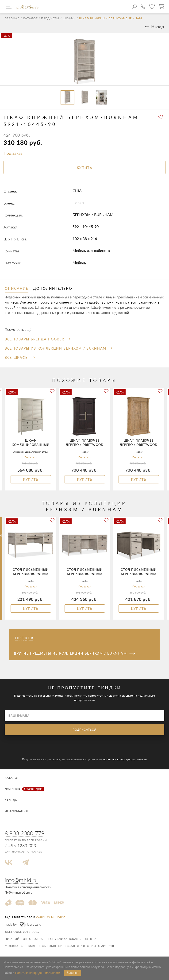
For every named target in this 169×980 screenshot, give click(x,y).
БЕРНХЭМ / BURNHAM (93, 214)
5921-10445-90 (86, 226)
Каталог (30, 18)
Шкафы (69, 18)
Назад (158, 27)
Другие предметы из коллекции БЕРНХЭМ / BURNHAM (74, 653)
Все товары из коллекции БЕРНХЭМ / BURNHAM (58, 348)
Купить (31, 479)
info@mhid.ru (21, 880)
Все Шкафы (20, 357)
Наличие (24, 789)
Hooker (79, 203)
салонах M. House (51, 917)
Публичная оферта (18, 892)
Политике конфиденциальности (38, 973)
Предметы (50, 18)
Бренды (11, 800)
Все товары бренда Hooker (37, 339)
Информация (16, 811)
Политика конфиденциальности (28, 887)
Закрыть (73, 973)
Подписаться (84, 730)
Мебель (79, 262)
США (77, 191)
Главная (12, 18)
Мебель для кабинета (91, 250)
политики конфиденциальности (125, 759)
